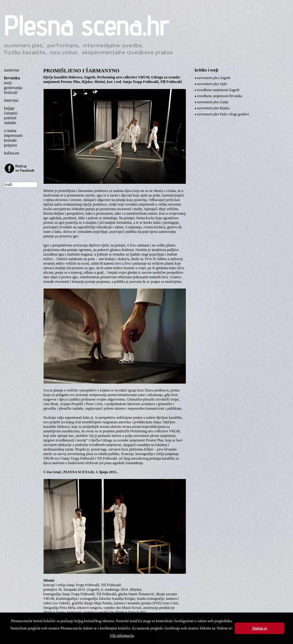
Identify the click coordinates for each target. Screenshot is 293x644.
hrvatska (12, 78)
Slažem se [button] (260, 628)
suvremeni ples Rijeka (214, 108)
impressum (13, 135)
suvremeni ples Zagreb (214, 78)
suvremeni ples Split (212, 84)
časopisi (11, 113)
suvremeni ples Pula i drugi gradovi (223, 114)
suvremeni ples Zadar (213, 102)
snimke (10, 123)
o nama (10, 131)
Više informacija (122, 636)
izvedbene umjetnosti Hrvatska (220, 96)
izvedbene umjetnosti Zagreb (218, 90)
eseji (8, 83)
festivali (11, 92)
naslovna (12, 70)
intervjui (11, 100)
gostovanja (13, 88)
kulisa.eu (12, 153)
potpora (10, 145)
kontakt (10, 140)
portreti (10, 118)
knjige (9, 108)
